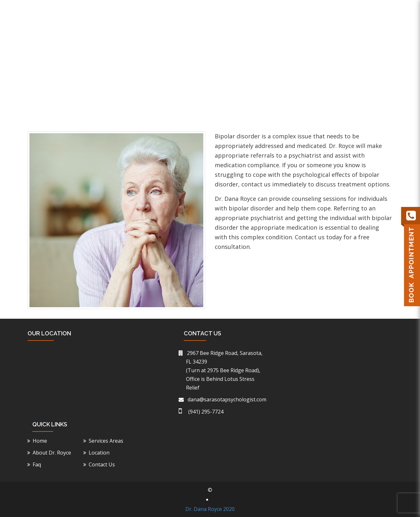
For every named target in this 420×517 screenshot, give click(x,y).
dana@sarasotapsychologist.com (226, 399)
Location (316, 40)
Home (186, 40)
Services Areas (107, 441)
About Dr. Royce (225, 40)
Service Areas (275, 40)
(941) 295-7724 (324, 9)
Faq (343, 40)
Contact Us (375, 40)
